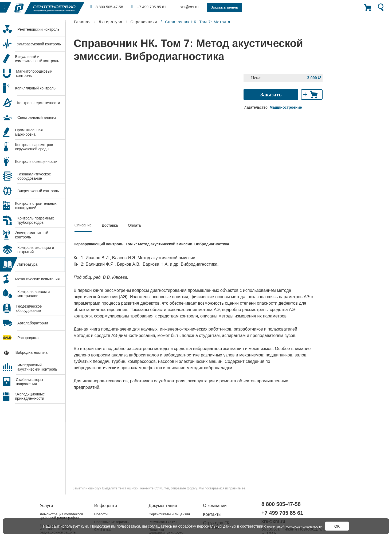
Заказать (271, 95)
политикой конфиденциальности (295, 526)
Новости (101, 514)
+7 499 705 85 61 (150, 7)
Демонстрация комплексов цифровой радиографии (61, 516)
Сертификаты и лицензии (169, 514)
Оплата (134, 225)
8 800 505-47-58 (107, 7)
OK (338, 526)
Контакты (212, 514)
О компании (215, 506)
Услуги (46, 506)
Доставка (110, 225)
